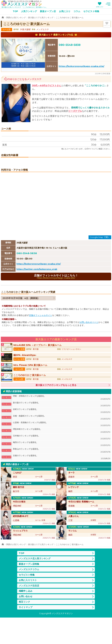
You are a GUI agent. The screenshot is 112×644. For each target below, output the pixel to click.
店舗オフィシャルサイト (41, 342)
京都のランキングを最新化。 (62, 484)
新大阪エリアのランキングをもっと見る (56, 412)
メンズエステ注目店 (29, 612)
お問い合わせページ (89, 349)
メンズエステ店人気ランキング (35, 585)
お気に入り (100, 7)
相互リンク (24, 628)
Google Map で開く (100, 264)
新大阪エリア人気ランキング (41, 18)
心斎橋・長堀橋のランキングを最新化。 (62, 450)
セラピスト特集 (91, 11)
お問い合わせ (26, 623)
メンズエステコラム (29, 596)
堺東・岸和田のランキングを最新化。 (62, 424)
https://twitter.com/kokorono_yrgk (37, 296)
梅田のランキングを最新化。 (62, 470)
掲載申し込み (26, 618)
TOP (15, 11)
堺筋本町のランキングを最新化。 (62, 457)
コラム (77, 11)
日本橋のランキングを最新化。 (62, 464)
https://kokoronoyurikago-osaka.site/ (81, 66)
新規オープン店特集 (29, 590)
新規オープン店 (48, 11)
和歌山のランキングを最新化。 (62, 477)
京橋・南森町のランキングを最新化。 (62, 444)
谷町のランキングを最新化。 (62, 437)
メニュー (108, 4)
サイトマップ (26, 634)
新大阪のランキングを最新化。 (62, 431)
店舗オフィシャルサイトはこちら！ (56, 303)
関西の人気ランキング (16, 18)
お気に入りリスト (28, 607)
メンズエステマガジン (22, 3)
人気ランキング (29, 11)
